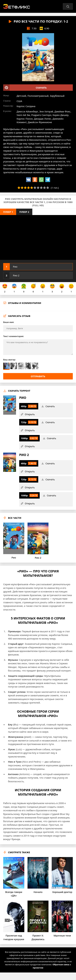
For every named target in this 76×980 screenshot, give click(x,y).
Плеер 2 (24, 212)
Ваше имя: (9, 322)
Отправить (38, 376)
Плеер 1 (8, 212)
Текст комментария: (14, 336)
